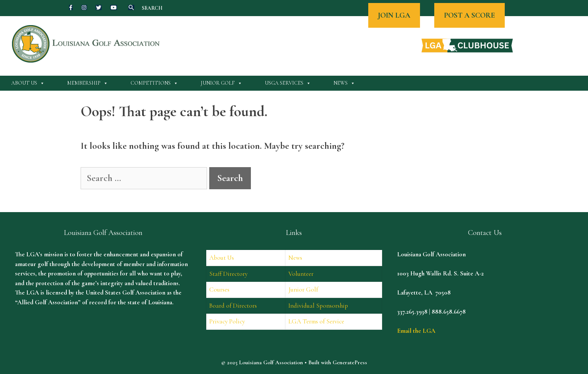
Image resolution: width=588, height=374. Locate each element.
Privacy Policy (227, 321)
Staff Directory (228, 274)
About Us (28, 83)
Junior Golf (221, 83)
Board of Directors (233, 306)
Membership (88, 83)
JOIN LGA (394, 15)
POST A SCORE (469, 15)
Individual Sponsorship (318, 306)
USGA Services (288, 83)
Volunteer (301, 274)
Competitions (154, 83)
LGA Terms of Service (316, 321)
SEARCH (152, 8)
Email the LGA (416, 331)
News (344, 83)
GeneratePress (350, 362)
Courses (219, 289)
